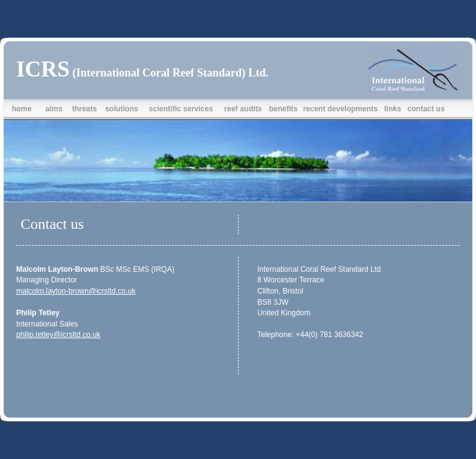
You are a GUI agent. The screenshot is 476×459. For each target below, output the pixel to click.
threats (85, 109)
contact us (426, 109)
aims (54, 109)
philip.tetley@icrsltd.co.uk (58, 335)
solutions (121, 109)
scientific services (181, 109)
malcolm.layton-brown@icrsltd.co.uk (76, 291)
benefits (283, 109)
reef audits (243, 109)
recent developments (341, 109)
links (392, 109)
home (22, 109)
